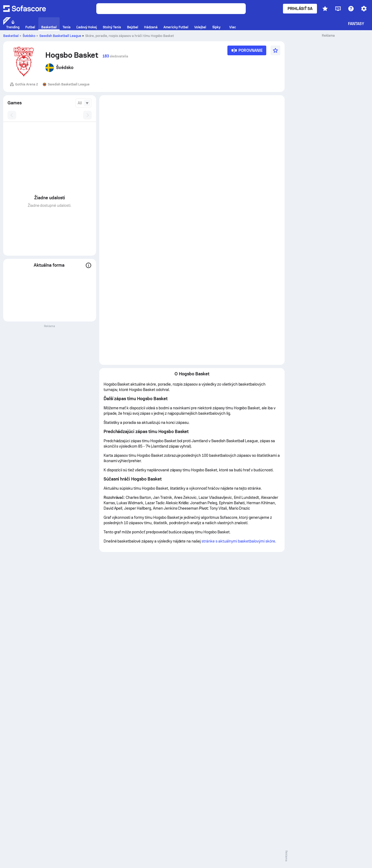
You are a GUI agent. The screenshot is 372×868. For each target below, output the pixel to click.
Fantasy (356, 24)
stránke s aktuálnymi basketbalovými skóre (238, 541)
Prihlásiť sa (300, 9)
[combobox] (83, 103)
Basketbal (11, 36)
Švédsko (29, 36)
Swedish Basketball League (60, 36)
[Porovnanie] (247, 52)
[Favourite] (275, 50)
